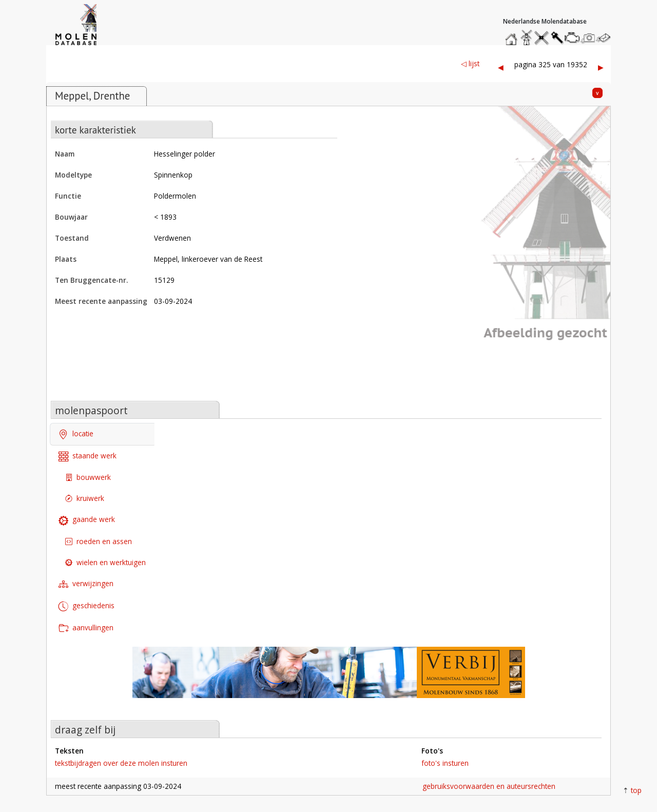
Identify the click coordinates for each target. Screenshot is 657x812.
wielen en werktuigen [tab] (105, 562)
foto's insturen (445, 763)
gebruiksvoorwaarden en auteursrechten (489, 786)
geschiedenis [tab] (86, 606)
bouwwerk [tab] (88, 477)
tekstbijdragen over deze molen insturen (121, 763)
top (636, 790)
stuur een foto (588, 38)
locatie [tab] (76, 434)
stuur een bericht (606, 38)
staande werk (88, 456)
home (513, 35)
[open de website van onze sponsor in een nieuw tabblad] (328, 678)
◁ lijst (470, 63)
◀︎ (501, 67)
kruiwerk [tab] (85, 498)
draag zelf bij (85, 730)
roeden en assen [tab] (99, 541)
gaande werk (87, 520)
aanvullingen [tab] (86, 628)
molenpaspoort (91, 410)
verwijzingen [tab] (86, 584)
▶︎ (601, 67)
